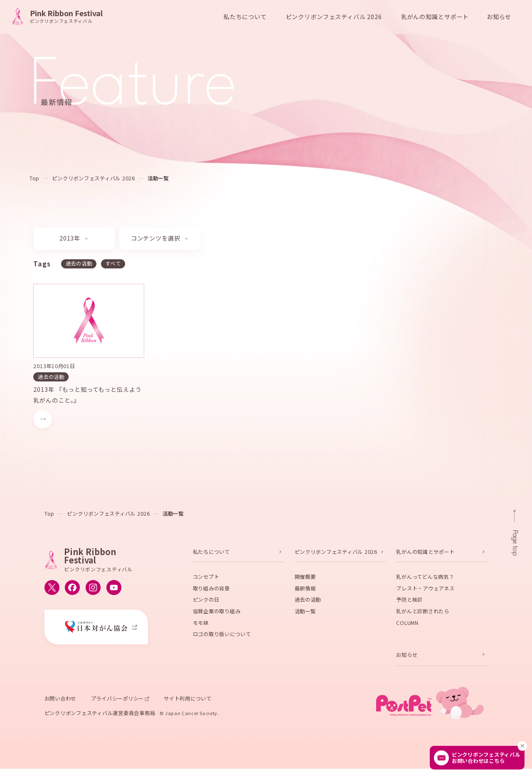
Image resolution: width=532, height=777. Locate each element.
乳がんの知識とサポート (425, 555)
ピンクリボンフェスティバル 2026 (93, 178)
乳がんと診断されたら (422, 615)
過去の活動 (79, 263)
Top (34, 178)
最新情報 (305, 592)
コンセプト (206, 580)
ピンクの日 (206, 603)
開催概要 (305, 580)
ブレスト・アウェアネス (425, 592)
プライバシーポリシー (117, 702)
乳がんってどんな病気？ (425, 580)
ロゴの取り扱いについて (222, 637)
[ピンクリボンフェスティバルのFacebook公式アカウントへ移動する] (72, 591)
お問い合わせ (60, 702)
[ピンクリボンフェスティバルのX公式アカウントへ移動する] (52, 591)
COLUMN (407, 626)
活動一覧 (158, 178)
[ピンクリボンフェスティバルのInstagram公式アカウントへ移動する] (93, 591)
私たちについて (211, 555)
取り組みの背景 (211, 592)
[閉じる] (522, 746)
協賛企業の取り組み (217, 615)
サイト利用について (188, 702)
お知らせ (499, 17)
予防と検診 (409, 603)
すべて (113, 263)
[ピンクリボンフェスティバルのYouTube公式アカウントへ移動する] (114, 591)
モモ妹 (201, 626)
